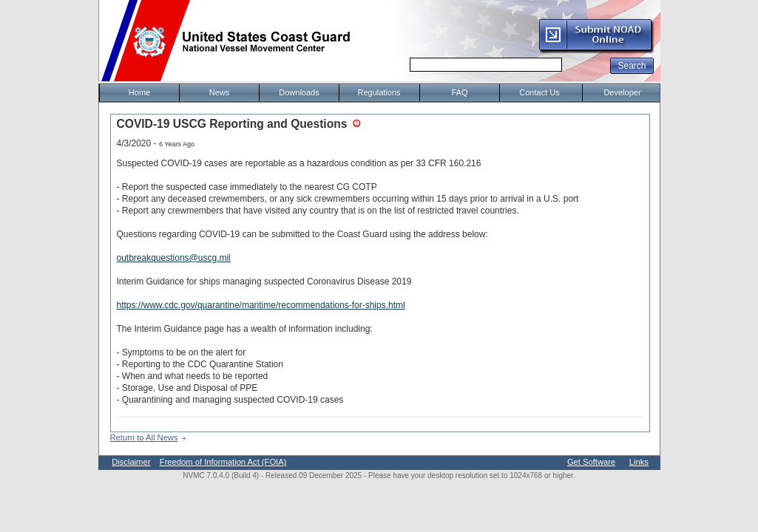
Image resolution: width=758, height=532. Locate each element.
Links (639, 462)
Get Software (591, 462)
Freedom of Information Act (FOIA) (223, 462)
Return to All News (144, 437)
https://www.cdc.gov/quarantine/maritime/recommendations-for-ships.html (261, 305)
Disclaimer (131, 462)
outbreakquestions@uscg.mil (174, 258)
